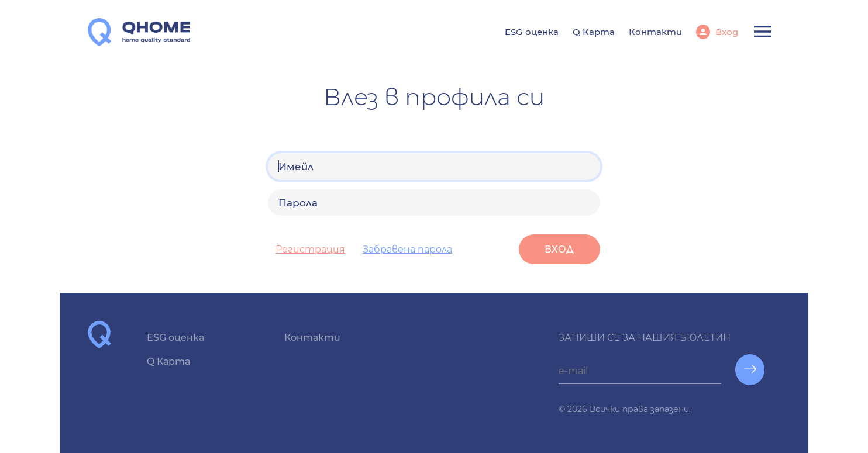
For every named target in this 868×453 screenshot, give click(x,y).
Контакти (655, 32)
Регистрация (310, 249)
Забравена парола (407, 249)
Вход (726, 32)
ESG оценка (532, 32)
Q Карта (594, 32)
